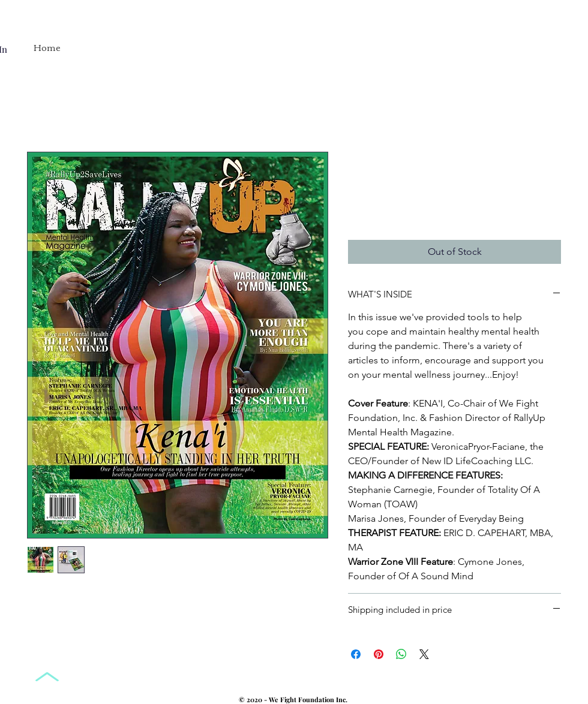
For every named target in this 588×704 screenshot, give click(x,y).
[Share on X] (424, 654)
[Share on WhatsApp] (401, 654)
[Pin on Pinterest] (379, 654)
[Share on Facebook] (356, 654)
